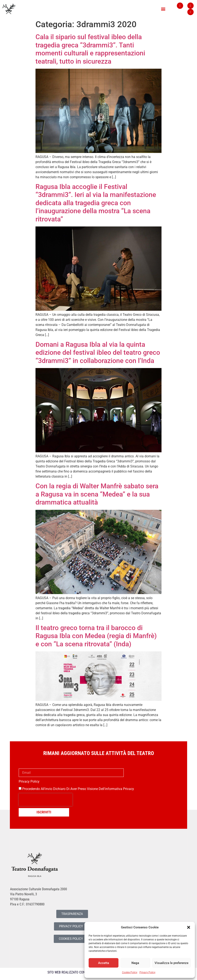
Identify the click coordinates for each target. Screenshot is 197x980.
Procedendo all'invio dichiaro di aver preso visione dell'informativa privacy (78, 789)
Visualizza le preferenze (171, 963)
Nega (135, 963)
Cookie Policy (130, 972)
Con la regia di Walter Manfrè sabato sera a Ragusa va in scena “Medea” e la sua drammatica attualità (97, 494)
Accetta (104, 963)
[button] (189, 927)
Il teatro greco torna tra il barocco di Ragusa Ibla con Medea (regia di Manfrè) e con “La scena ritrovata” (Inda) (96, 636)
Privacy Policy (147, 972)
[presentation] (46, 800)
